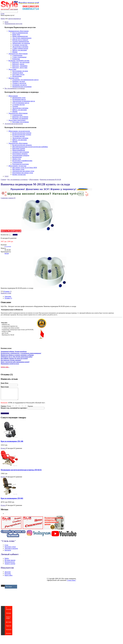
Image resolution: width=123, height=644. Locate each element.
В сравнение (12, 238)
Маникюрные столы (19, 98)
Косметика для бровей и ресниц (19, 61)
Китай (7, 253)
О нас (6, 547)
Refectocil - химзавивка (20, 66)
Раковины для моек (19, 81)
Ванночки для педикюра (20, 117)
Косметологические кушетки (22, 133)
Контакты (8, 552)
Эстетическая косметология (14, 124)
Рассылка (8, 576)
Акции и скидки (10, 566)
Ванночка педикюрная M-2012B (50, 179)
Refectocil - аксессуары (20, 67)
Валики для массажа (19, 174)
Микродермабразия (19, 150)
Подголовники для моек (20, 71)
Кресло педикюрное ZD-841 (12, 501)
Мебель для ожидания (20, 50)
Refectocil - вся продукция (21, 62)
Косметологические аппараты (22, 145)
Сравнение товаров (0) (8, 198)
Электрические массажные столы (23, 171)
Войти (3, 19)
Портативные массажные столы (23, 173)
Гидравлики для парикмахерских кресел (25, 80)
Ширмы (15, 52)
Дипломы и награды (11, 551)
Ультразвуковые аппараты (21, 155)
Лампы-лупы (17, 159)
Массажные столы (18, 169)
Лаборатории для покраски (21, 43)
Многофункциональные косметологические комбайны (30, 147)
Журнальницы (17, 76)
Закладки (8, 574)
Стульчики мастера (18, 105)
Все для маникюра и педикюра (15, 88)
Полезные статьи (10, 549)
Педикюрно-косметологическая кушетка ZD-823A (21, 472)
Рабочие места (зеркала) (20, 40)
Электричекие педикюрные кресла (24, 101)
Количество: (5, 235)
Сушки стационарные (19, 57)
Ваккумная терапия (19, 148)
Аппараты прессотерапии (21, 152)
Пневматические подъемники (22, 87)
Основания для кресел (20, 85)
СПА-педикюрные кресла (21, 103)
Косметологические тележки (22, 135)
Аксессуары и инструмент (17, 120)
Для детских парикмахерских (22, 38)
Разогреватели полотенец (21, 164)
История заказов (10, 562)
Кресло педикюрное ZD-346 (12, 444)
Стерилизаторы (17, 55)
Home (6, 22)
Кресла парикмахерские (20, 33)
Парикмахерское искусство (13, 24)
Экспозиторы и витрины (20, 47)
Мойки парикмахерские (20, 36)
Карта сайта (9, 578)
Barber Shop (16, 34)
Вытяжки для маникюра (20, 118)
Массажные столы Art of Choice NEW (25, 168)
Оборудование (13, 96)
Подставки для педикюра (21, 122)
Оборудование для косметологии (19, 131)
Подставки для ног (18, 74)
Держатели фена (18, 73)
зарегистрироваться (14, 19)
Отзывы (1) (8, 298)
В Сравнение (18, 451)
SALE (7, 176)
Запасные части (14, 78)
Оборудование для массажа (17, 166)
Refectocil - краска (18, 64)
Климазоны (16, 59)
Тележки (15, 106)
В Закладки (10, 451)
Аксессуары (12, 69)
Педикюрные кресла (19, 99)
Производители (10, 564)
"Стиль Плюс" (71, 583)
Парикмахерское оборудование (19, 31)
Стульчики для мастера (20, 45)
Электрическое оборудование (18, 54)
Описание (8, 296)
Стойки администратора (20, 48)
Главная (3, 179)
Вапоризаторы (17, 157)
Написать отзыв (6, 293)
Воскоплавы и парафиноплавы (22, 161)
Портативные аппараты (20, 154)
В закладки (4, 238)
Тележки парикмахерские (21, 41)
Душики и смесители (19, 83)
